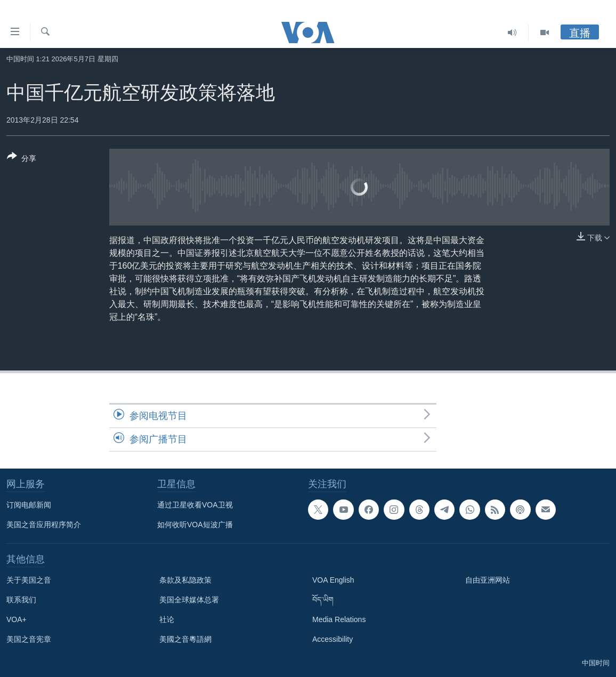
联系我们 (21, 600)
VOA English (333, 580)
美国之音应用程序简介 (44, 525)
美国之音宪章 (29, 639)
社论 (167, 619)
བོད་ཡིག (323, 600)
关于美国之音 (29, 580)
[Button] (22, 159)
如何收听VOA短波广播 (195, 525)
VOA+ (17, 619)
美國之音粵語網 (185, 639)
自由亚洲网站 (488, 580)
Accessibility (333, 639)
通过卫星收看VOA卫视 (195, 505)
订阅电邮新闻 (29, 505)
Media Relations (339, 619)
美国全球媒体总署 (189, 600)
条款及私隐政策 (185, 580)
